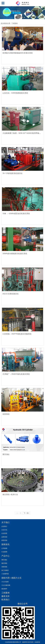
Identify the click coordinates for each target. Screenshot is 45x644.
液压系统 (4, 563)
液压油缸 (6, 454)
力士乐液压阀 (6, 585)
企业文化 (4, 530)
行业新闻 (4, 552)
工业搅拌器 (5, 574)
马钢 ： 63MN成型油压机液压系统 (16, 213)
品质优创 (4, 537)
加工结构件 (5, 570)
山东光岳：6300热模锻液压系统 (15, 93)
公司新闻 (4, 548)
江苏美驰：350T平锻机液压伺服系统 (17, 334)
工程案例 (14, 23)
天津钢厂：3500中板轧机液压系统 (16, 374)
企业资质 (4, 533)
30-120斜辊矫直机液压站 (12, 173)
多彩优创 (4, 540)
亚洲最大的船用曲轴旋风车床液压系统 (18, 53)
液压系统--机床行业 (10, 494)
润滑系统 (6, 414)
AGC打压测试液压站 (10, 294)
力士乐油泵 (5, 582)
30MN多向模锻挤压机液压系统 (15, 254)
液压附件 (4, 589)
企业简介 (4, 526)
